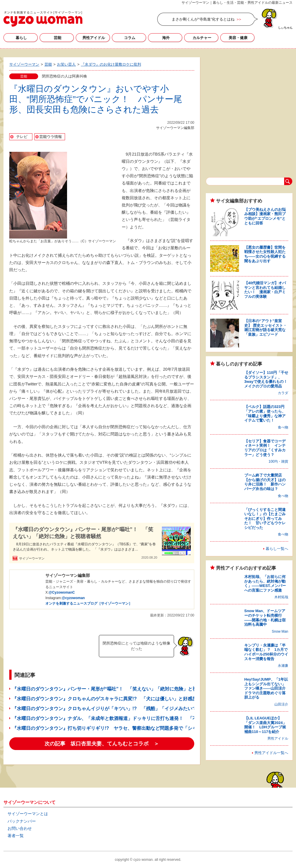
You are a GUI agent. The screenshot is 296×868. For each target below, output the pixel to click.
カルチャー (202, 38)
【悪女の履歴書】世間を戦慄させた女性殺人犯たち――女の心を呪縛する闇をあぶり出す (265, 254)
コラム (130, 38)
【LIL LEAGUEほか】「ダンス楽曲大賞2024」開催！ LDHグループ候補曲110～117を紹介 (265, 725)
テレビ (22, 137)
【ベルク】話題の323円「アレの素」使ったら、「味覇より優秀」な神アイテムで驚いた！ (265, 413)
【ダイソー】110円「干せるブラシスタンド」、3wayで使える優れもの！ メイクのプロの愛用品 (268, 379)
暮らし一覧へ (277, 549)
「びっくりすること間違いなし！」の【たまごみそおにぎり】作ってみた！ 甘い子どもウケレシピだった (265, 519)
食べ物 (283, 427)
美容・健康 (238, 38)
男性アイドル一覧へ (271, 753)
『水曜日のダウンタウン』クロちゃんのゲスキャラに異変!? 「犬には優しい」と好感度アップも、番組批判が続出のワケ (139, 699)
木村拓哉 (281, 597)
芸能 (58, 38)
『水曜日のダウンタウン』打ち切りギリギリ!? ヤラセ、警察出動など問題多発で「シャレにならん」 (118, 728)
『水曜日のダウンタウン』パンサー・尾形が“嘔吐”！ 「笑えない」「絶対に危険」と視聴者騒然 (83, 533)
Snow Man (280, 631)
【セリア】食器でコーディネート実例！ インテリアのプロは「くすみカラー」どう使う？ (265, 448)
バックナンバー (22, 821)
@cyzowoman (73, 598)
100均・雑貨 (278, 461)
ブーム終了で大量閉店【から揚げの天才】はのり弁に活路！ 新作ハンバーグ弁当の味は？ (265, 482)
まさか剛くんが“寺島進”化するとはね (203, 19)
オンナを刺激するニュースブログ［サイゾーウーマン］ (89, 603)
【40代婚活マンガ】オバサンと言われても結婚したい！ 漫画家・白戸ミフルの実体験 (265, 290)
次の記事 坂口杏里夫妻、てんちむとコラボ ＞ (102, 744)
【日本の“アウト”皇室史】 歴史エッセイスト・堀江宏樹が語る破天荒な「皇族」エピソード (266, 328)
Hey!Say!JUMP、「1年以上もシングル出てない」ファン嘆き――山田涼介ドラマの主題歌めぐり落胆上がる (266, 688)
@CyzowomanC (62, 592)
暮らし (21, 38)
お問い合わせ (20, 828)
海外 (166, 38)
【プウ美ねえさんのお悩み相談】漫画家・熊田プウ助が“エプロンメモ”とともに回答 (265, 216)
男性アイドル (94, 38)
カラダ (283, 393)
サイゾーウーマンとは (28, 814)
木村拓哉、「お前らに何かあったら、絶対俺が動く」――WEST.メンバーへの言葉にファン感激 (265, 583)
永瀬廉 (283, 666)
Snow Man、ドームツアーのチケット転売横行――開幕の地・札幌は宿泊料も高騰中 (265, 618)
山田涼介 (281, 704)
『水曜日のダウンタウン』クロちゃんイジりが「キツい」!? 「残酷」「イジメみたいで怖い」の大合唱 (121, 709)
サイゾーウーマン (43, 19)
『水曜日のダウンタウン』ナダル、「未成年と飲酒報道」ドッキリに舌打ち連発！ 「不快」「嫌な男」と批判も (130, 718)
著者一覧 (16, 836)
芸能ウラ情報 (51, 137)
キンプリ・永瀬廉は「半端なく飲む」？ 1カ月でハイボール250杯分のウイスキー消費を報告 (266, 652)
